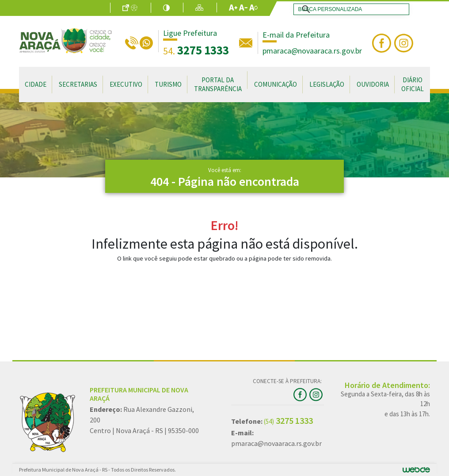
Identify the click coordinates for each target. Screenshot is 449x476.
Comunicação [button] (276, 84)
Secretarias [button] (78, 84)
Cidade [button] (36, 84)
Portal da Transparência (218, 84)
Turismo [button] (168, 84)
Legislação (327, 84)
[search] (350, 9)
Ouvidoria (373, 84)
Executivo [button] (126, 84)
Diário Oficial (413, 84)
